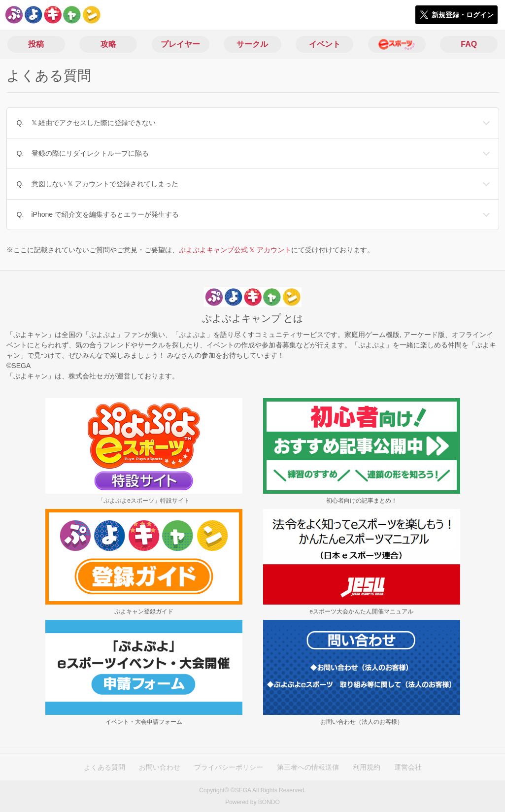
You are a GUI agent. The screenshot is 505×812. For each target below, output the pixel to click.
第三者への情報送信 (308, 767)
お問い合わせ (160, 767)
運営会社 (408, 767)
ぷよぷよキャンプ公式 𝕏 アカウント (235, 250)
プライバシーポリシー (229, 767)
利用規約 (367, 767)
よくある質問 (104, 767)
